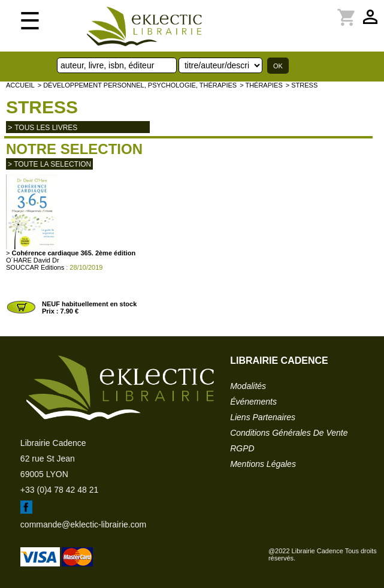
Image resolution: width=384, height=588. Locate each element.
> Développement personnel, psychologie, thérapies (137, 85)
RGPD (242, 448)
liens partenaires (263, 417)
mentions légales (263, 464)
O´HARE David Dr (33, 260)
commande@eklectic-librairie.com (83, 524)
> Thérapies (261, 85)
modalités (248, 386)
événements (253, 402)
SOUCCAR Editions (35, 267)
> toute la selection (49, 164)
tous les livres (46, 128)
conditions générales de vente (289, 433)
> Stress (302, 85)
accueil (20, 85)
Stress (42, 107)
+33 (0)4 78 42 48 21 (59, 490)
